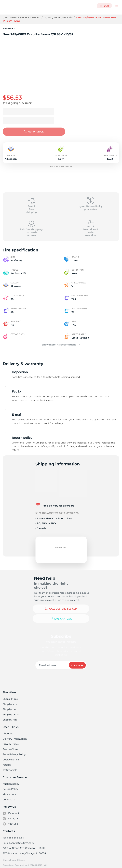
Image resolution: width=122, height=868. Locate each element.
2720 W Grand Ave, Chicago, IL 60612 (24, 844)
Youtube (10, 820)
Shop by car (9, 706)
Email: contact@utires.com (18, 839)
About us (8, 730)
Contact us (9, 796)
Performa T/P (64, 17)
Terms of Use (10, 746)
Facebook (11, 810)
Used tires (10, 17)
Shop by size (10, 701)
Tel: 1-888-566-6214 (13, 834)
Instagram (11, 815)
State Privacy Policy (14, 751)
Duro (48, 17)
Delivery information (14, 735)
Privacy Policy (10, 740)
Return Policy (10, 785)
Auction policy (11, 780)
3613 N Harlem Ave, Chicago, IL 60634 (24, 850)
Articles (7, 761)
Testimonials (10, 766)
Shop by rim (10, 716)
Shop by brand (31, 17)
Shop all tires (10, 695)
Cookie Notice (11, 756)
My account (9, 791)
